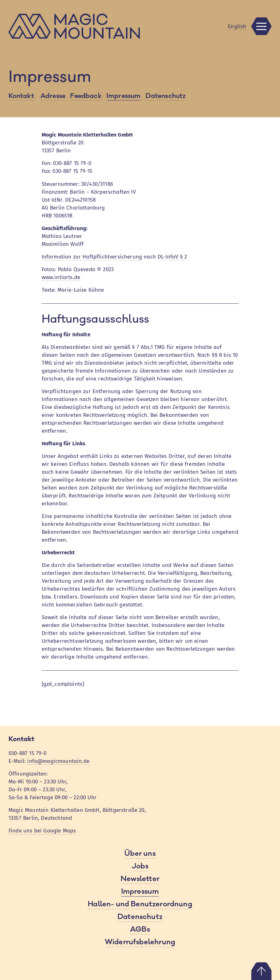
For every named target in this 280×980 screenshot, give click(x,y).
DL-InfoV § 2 (172, 257)
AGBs (140, 929)
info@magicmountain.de (58, 761)
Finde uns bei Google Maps (42, 831)
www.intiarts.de (61, 277)
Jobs (140, 866)
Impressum (124, 96)
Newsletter (140, 879)
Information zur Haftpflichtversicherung (92, 257)
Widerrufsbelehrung (140, 942)
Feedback (86, 96)
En (237, 26)
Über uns (140, 854)
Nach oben (261, 971)
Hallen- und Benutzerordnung (140, 904)
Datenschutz (166, 96)
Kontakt (21, 96)
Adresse (53, 96)
